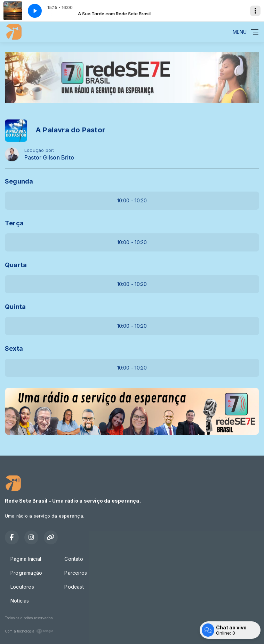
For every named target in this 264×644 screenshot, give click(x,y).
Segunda (19, 181)
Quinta (15, 307)
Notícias (20, 601)
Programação (26, 573)
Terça (14, 223)
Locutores (22, 587)
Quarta (16, 265)
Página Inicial (26, 559)
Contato (74, 559)
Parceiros (76, 573)
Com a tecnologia (29, 631)
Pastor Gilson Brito (49, 158)
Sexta (14, 348)
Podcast (74, 587)
